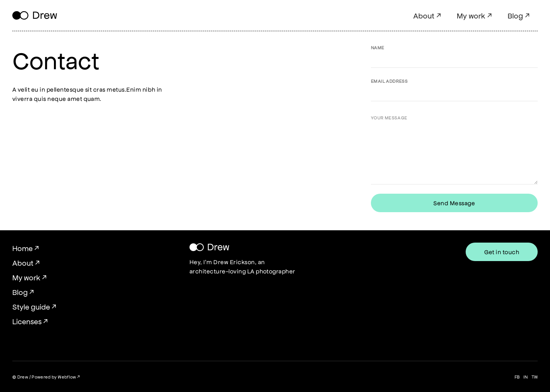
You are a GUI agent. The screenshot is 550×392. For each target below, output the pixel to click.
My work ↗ (475, 15)
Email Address (389, 81)
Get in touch (502, 252)
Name (378, 47)
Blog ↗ (519, 15)
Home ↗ (26, 248)
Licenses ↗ (30, 321)
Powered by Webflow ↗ (56, 377)
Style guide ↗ (34, 307)
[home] (35, 16)
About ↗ (427, 15)
